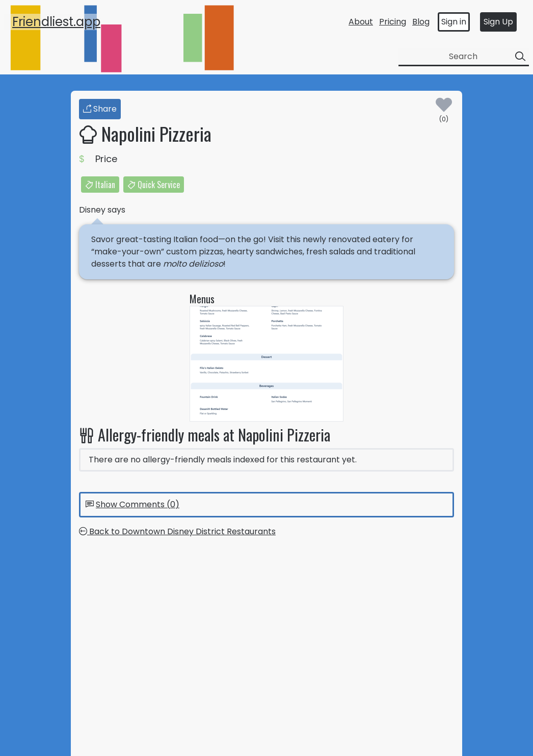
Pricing (393, 22)
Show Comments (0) (138, 504)
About (361, 22)
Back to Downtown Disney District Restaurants (177, 531)
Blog (421, 22)
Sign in (454, 22)
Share (100, 109)
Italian (100, 185)
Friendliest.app (56, 22)
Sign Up (498, 22)
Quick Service (154, 185)
